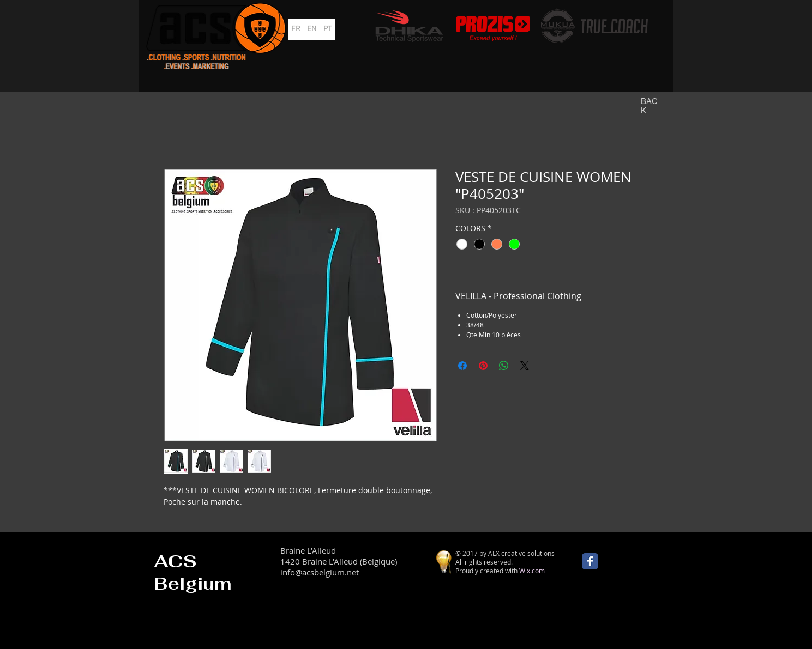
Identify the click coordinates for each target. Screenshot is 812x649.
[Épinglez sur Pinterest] (483, 366)
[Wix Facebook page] (590, 561)
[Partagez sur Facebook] (462, 366)
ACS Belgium (193, 572)
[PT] (327, 29)
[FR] (296, 29)
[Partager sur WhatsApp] (504, 366)
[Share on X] (525, 366)
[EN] (312, 29)
